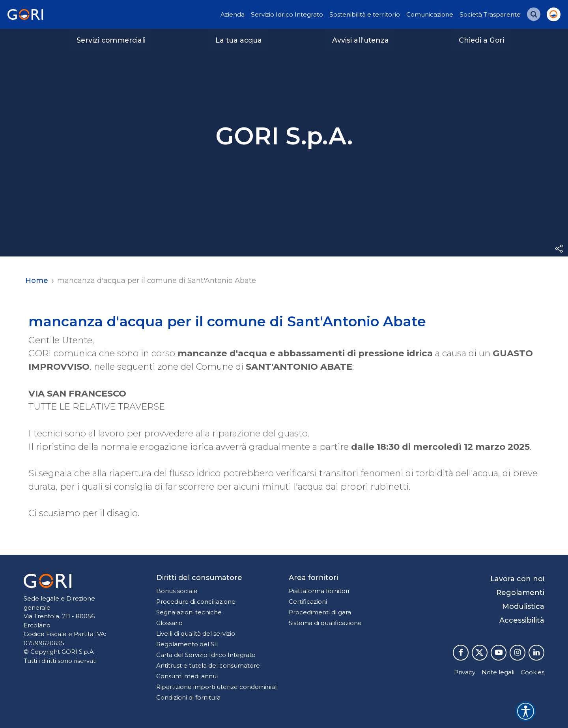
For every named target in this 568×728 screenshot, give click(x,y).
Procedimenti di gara (320, 612)
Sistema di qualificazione (325, 623)
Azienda (233, 14)
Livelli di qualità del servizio (196, 633)
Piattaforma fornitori (319, 591)
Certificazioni (308, 602)
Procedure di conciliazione (196, 602)
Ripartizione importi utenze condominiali (217, 687)
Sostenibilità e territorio (365, 14)
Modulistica (523, 606)
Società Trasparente (490, 14)
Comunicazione (430, 14)
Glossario (169, 623)
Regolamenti (520, 593)
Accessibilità (522, 620)
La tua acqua (239, 40)
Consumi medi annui (187, 676)
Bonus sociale (177, 591)
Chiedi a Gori (481, 40)
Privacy (465, 672)
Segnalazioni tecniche (189, 612)
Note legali (498, 672)
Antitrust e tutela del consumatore (208, 665)
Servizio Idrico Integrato (287, 14)
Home (37, 281)
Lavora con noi (517, 579)
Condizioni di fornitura (188, 697)
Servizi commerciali (111, 40)
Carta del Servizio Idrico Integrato (206, 655)
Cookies (532, 672)
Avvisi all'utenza (361, 40)
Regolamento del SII (187, 644)
